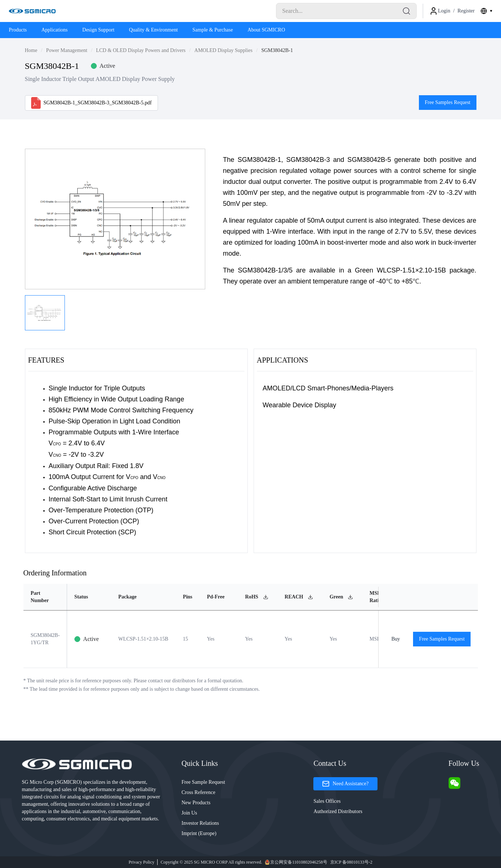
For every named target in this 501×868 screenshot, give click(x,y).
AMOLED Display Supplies (223, 50)
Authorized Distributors (338, 811)
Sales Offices (327, 801)
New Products (196, 803)
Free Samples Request (447, 102)
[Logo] (32, 11)
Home (31, 50)
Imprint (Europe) (199, 833)
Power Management (67, 50)
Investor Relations (200, 823)
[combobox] (486, 11)
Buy (396, 639)
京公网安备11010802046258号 (296, 862)
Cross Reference (198, 792)
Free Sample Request (203, 782)
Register (466, 11)
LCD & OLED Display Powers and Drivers (141, 50)
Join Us (189, 813)
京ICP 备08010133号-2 (351, 862)
